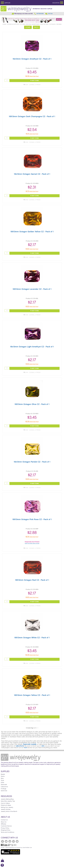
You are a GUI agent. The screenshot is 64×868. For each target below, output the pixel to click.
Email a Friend (35, 85)
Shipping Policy (6, 830)
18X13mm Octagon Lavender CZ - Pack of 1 (32, 289)
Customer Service (6, 826)
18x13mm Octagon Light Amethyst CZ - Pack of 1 (32, 347)
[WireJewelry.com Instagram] (13, 841)
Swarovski (4, 785)
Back (36, 27)
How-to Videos (5, 803)
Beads (3, 774)
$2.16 (32, 537)
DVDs (2, 783)
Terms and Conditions (8, 832)
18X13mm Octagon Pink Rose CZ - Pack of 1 (32, 519)
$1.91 (32, 134)
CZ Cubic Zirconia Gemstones (30, 24)
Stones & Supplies (13, 24)
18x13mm (59, 24)
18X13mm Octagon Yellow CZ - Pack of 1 (32, 695)
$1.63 (32, 249)
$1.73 (32, 191)
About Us (4, 822)
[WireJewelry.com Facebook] (3, 841)
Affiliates (3, 824)
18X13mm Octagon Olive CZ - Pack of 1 (32, 404)
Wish (26, 85)
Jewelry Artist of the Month (9, 811)
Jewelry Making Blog (7, 799)
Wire (2, 778)
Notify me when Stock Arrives (32, 543)
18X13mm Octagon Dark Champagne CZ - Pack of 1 (32, 117)
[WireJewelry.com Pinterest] (17, 841)
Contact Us (4, 820)
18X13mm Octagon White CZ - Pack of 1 (32, 638)
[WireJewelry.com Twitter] (6, 841)
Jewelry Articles (6, 809)
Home (4, 24)
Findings (4, 789)
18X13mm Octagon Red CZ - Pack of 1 (32, 580)
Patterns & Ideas (6, 805)
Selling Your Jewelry (7, 807)
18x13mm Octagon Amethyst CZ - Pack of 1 (32, 59)
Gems (3, 776)
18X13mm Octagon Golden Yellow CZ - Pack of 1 (32, 232)
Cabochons (4, 787)
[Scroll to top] (2, 866)
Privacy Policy (5, 828)
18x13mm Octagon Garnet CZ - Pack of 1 (32, 174)
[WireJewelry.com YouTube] (10, 841)
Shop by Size (44, 24)
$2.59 (32, 76)
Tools (2, 780)
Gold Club (4, 791)
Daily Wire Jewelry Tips (8, 801)
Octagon (52, 24)
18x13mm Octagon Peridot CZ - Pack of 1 (32, 462)
